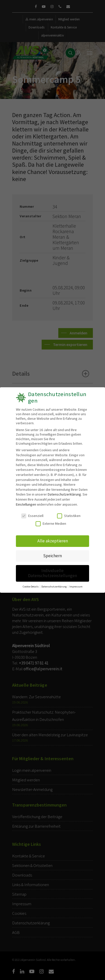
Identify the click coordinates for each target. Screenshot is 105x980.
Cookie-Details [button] (31, 586)
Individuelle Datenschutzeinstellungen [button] (53, 573)
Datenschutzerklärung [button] (54, 586)
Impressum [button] (76, 586)
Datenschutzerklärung (64, 494)
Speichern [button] (52, 555)
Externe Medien (51, 523)
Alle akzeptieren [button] (53, 541)
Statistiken (69, 516)
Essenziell (32, 516)
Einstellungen (26, 504)
